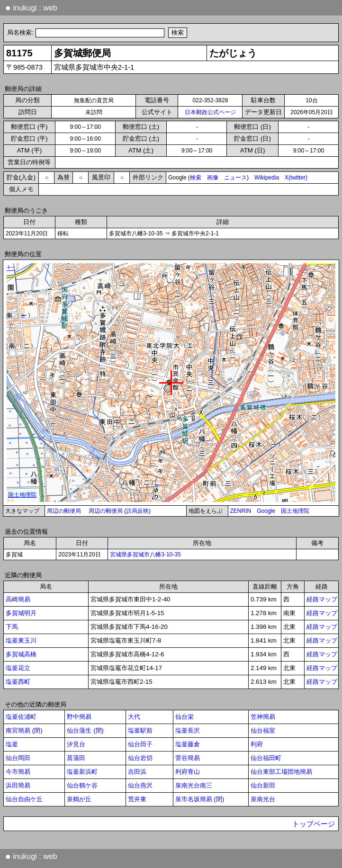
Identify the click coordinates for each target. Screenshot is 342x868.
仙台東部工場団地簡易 (281, 772)
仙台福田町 (266, 758)
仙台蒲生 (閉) (85, 730)
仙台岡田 (18, 758)
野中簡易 (79, 717)
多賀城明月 (21, 613)
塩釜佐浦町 (21, 717)
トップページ (314, 824)
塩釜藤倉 (188, 744)
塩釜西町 (18, 682)
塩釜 (12, 744)
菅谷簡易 (188, 758)
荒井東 (137, 799)
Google (266, 511)
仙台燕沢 (140, 785)
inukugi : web (31, 8)
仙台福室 (263, 730)
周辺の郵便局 (64, 511)
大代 (134, 717)
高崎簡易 (18, 599)
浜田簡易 (18, 785)
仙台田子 (140, 744)
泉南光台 (263, 799)
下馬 (12, 627)
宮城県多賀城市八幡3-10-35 (145, 555)
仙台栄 (184, 717)
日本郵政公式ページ (210, 112)
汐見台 (76, 744)
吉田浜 (137, 772)
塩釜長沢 (188, 730)
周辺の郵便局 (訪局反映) (120, 511)
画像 (213, 178)
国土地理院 (295, 511)
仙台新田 (263, 785)
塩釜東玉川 (21, 640)
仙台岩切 (140, 758)
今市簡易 (18, 772)
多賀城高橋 (21, 654)
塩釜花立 (18, 668)
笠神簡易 (263, 717)
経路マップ (322, 599)
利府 (257, 744)
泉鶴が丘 (79, 799)
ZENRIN (241, 511)
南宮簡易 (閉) (24, 730)
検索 (196, 178)
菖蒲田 (76, 758)
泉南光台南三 (194, 785)
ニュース (235, 178)
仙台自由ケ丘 (24, 799)
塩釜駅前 (140, 730)
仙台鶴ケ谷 (82, 785)
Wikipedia (267, 178)
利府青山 (188, 772)
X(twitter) (296, 178)
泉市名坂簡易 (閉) (200, 799)
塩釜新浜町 (82, 772)
